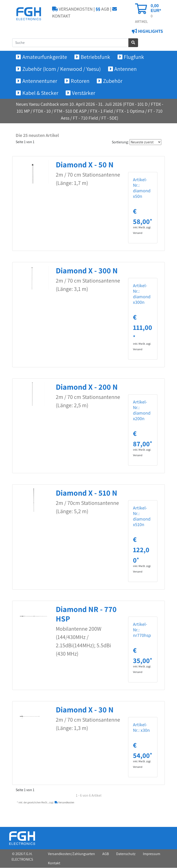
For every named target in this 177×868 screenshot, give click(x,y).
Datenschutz (126, 854)
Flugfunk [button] (134, 57)
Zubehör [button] (113, 81)
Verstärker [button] (84, 93)
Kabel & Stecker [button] (40, 93)
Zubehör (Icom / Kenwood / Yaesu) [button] (62, 69)
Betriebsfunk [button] (95, 57)
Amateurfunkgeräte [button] (45, 57)
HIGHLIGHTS (150, 31)
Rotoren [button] (80, 81)
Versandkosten (64, 803)
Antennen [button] (125, 69)
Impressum (152, 854)
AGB (102, 9)
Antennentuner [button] (40, 81)
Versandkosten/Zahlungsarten (71, 854)
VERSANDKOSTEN (72, 9)
